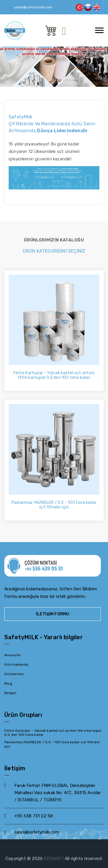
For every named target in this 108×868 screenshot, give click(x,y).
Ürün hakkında (16, 665)
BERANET (54, 859)
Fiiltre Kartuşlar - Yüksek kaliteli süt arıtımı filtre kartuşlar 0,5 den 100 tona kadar (54, 375)
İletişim (11, 693)
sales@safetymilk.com (33, 7)
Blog (8, 683)
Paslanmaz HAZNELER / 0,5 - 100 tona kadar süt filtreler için (54, 505)
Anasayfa (13, 655)
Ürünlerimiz (14, 674)
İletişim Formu (53, 614)
